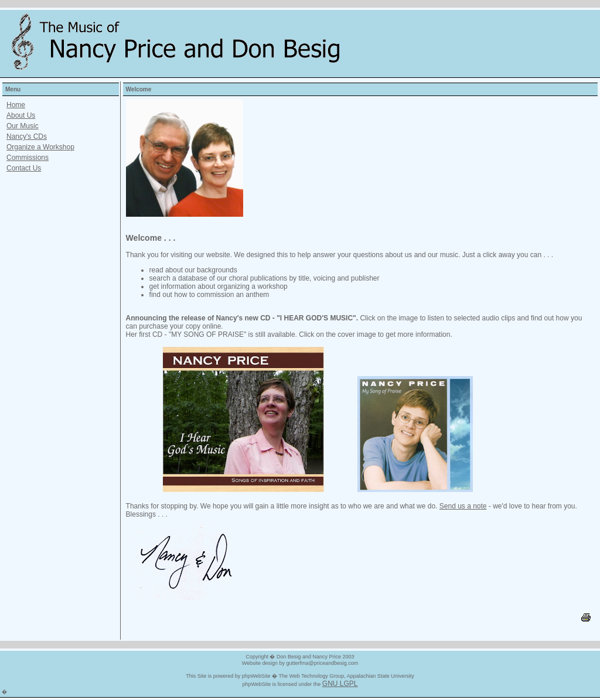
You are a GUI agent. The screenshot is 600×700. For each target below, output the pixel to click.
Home (16, 105)
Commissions (28, 158)
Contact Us (24, 168)
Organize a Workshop (40, 147)
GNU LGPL (340, 684)
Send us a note (463, 506)
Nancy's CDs (27, 136)
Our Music (23, 126)
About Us (21, 115)
